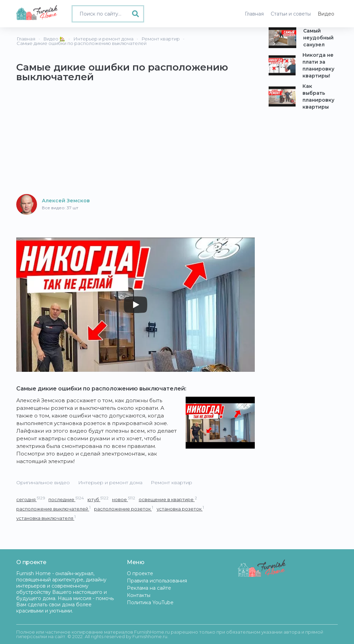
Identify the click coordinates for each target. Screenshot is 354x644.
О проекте (140, 573)
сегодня (31, 499)
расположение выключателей (53, 509)
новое (124, 499)
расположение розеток (124, 509)
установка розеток (180, 509)
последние (66, 499)
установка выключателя (46, 518)
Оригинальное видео (43, 482)
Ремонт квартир (171, 482)
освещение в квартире (168, 499)
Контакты (139, 595)
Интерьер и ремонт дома (110, 482)
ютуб (98, 499)
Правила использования (157, 581)
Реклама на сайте (149, 588)
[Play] (136, 305)
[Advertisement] (136, 140)
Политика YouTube (150, 602)
